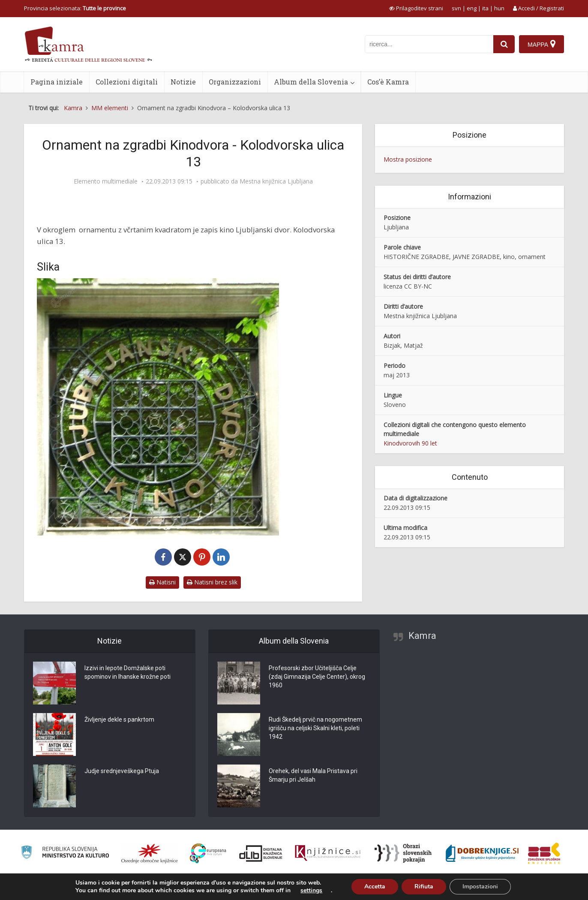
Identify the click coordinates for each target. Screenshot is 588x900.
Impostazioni (480, 886)
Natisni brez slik (212, 582)
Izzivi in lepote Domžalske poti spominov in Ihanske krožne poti (127, 672)
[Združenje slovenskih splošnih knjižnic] (328, 853)
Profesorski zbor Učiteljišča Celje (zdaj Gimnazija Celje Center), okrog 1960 (317, 677)
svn (456, 8)
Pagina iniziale (57, 82)
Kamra (422, 636)
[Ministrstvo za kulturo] (65, 853)
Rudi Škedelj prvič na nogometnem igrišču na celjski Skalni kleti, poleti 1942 (315, 728)
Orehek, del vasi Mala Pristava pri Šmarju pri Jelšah (313, 775)
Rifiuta (424, 886)
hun (499, 8)
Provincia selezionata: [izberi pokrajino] (75, 8)
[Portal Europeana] (208, 853)
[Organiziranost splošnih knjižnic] (150, 853)
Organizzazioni (235, 82)
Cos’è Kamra (388, 82)
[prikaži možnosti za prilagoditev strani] (416, 8)
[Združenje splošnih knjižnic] (544, 853)
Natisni (162, 582)
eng (472, 8)
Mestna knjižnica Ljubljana (276, 181)
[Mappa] (541, 44)
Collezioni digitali (127, 82)
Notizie (183, 82)
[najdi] (504, 44)
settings (311, 891)
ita (485, 8)
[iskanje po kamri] (429, 44)
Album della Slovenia (311, 82)
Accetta (375, 886)
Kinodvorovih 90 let (410, 443)
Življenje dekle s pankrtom (119, 719)
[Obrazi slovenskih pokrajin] (403, 853)
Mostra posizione (408, 159)
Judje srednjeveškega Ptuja (122, 771)
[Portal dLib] (261, 853)
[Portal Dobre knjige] (482, 853)
